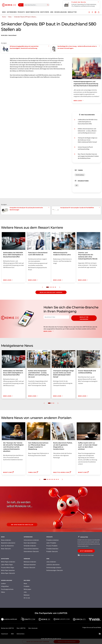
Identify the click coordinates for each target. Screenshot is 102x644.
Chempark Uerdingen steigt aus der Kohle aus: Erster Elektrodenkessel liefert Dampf (88, 140)
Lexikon (3, 583)
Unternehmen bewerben (31, 549)
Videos (3, 592)
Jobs (25, 592)
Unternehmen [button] (12, 12)
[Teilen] (92, 12)
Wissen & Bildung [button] (61, 12)
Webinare (27, 595)
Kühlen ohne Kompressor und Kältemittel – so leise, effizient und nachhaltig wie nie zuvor (87, 131)
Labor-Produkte (51, 543)
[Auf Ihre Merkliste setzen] (89, 12)
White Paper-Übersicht (8, 573)
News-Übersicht (6, 549)
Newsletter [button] (72, 12)
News (25, 583)
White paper (27, 589)
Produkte (27, 586)
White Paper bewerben (8, 570)
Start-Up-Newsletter (7, 546)
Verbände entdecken (30, 546)
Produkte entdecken (52, 540)
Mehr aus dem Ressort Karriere (51, 292)
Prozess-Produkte (52, 546)
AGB (12, 634)
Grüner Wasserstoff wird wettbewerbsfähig (85, 148)
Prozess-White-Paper (8, 567)
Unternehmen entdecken (31, 540)
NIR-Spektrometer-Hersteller (22, 525)
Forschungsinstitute (7, 589)
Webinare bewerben (30, 565)
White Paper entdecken (8, 562)
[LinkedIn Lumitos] (100, 634)
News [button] (4, 12)
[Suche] (48, 5)
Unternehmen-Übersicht (31, 551)
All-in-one (27, 598)
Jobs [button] (52, 12)
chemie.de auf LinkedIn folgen (86, 555)
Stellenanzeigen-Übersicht (55, 570)
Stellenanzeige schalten (54, 567)
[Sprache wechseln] (95, 12)
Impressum (4, 634)
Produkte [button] (21, 12)
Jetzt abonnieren (86, 551)
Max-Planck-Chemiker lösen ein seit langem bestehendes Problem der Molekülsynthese (88, 156)
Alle (20, 5)
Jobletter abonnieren (53, 565)
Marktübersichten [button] (33, 12)
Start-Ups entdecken (30, 543)
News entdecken (6, 540)
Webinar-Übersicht (29, 567)
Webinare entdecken (30, 562)
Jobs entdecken (51, 562)
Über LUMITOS (21, 628)
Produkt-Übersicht (52, 551)
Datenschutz (21, 634)
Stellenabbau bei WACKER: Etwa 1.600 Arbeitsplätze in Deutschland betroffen (88, 122)
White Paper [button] (45, 12)
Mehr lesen (49, 331)
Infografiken (5, 586)
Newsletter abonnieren (84, 318)
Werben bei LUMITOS (7, 628)
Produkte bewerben (52, 549)
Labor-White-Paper (7, 565)
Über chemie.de (33, 628)
